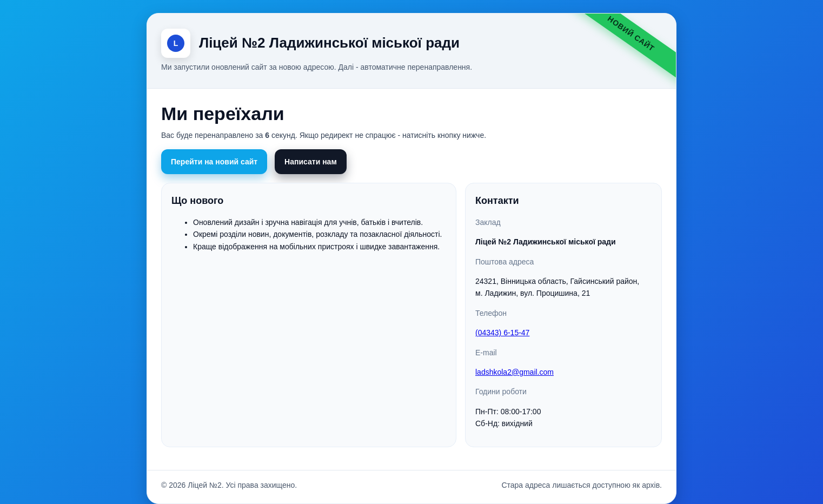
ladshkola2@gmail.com (515, 372)
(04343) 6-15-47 (502, 333)
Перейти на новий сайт (214, 162)
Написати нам (311, 162)
